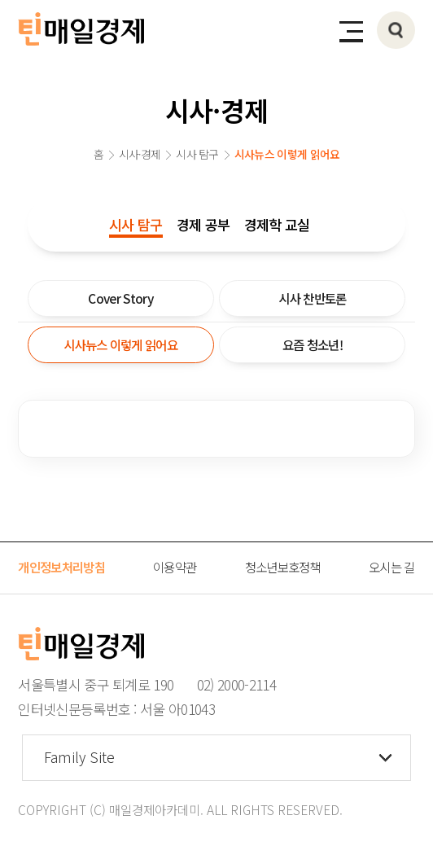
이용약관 (175, 567)
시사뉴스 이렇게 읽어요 (120, 344)
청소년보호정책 (283, 567)
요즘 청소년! (313, 344)
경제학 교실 (277, 224)
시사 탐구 (136, 224)
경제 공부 (203, 224)
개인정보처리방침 (61, 567)
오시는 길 (392, 567)
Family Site (79, 757)
